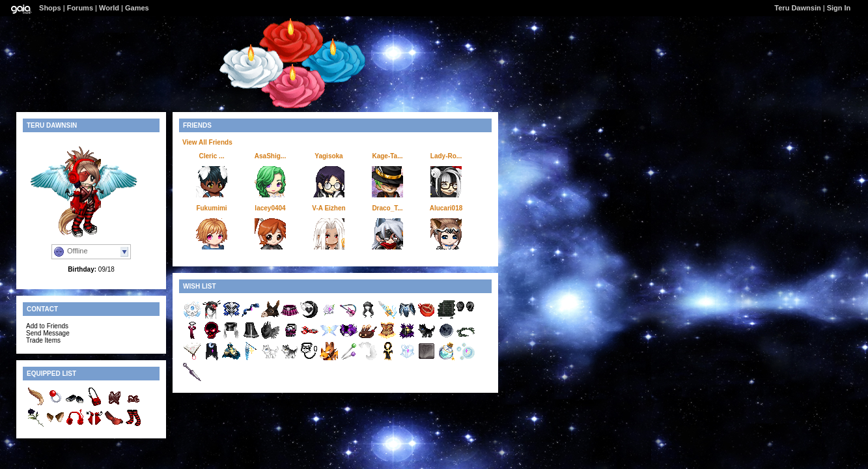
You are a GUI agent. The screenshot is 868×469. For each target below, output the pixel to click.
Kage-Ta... (387, 156)
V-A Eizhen (329, 208)
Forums (80, 8)
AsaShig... (270, 156)
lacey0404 (270, 208)
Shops (50, 8)
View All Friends (207, 142)
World (109, 8)
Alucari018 (446, 208)
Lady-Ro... (446, 156)
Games (137, 8)
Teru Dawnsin (797, 8)
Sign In (839, 8)
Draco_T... (387, 208)
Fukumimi (211, 208)
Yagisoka (329, 156)
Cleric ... (212, 156)
